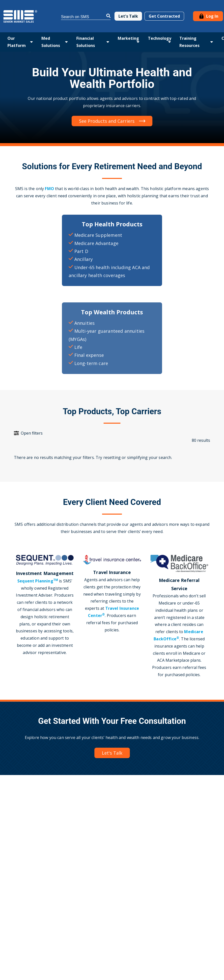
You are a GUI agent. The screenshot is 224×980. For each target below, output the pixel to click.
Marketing (128, 38)
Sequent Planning (38, 581)
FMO (50, 189)
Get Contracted (164, 16)
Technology (160, 38)
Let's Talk (128, 16)
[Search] (86, 16)
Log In (208, 16)
